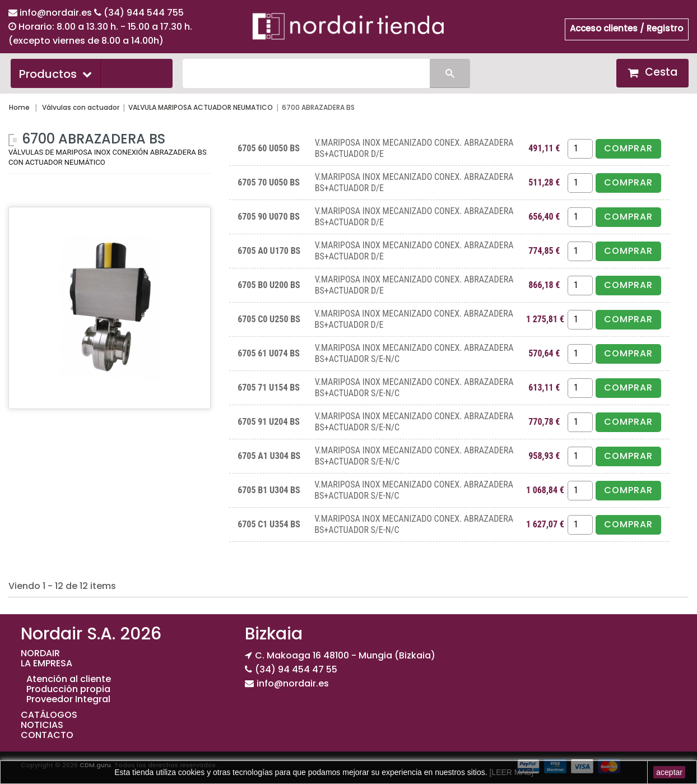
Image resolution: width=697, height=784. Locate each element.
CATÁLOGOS (49, 715)
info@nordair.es (57, 13)
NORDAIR (40, 653)
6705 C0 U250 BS (269, 319)
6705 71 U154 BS (269, 388)
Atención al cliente (69, 679)
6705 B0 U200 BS (269, 285)
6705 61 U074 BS (269, 353)
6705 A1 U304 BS (269, 456)
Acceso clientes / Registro (626, 28)
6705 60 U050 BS (269, 148)
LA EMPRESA (47, 663)
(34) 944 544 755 (144, 13)
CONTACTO (47, 735)
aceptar (669, 772)
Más (18, 193)
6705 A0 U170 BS (269, 251)
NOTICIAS (42, 725)
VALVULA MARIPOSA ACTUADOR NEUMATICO (201, 107)
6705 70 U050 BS (269, 182)
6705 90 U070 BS (269, 217)
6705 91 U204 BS (269, 422)
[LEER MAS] (510, 772)
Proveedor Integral (68, 699)
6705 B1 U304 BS (269, 490)
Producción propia (68, 689)
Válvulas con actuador (81, 107)
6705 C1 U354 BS (269, 524)
